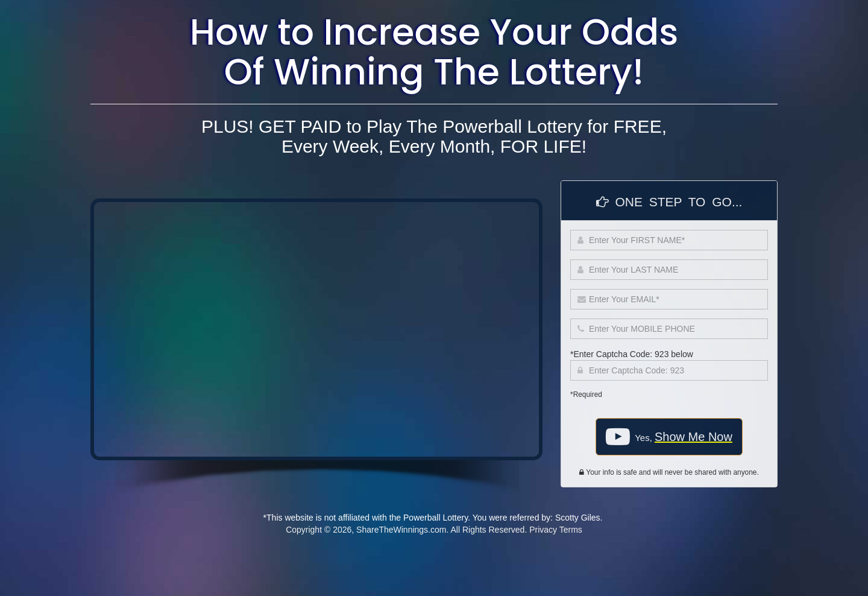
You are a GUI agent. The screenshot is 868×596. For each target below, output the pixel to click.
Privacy (543, 530)
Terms (571, 530)
